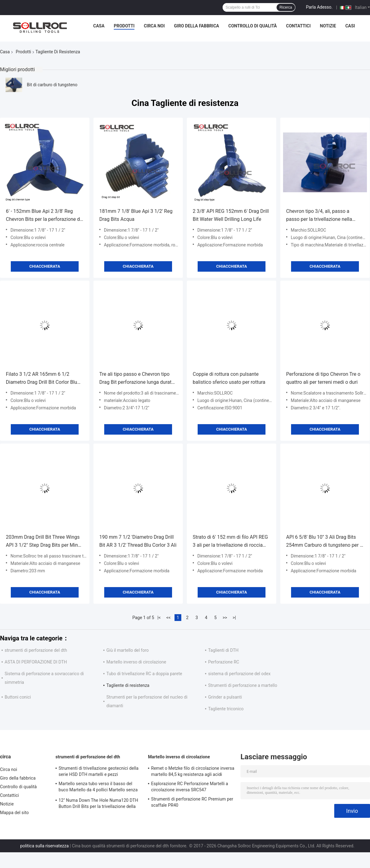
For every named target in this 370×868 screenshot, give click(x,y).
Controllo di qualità (253, 26)
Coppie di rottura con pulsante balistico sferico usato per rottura (229, 378)
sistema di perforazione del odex (239, 674)
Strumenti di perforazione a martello (243, 685)
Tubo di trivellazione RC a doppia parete (144, 674)
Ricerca (286, 7)
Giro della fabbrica (196, 26)
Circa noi (154, 26)
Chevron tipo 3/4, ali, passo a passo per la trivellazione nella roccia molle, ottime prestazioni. (321, 216)
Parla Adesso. (319, 7)
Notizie (328, 26)
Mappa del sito (14, 813)
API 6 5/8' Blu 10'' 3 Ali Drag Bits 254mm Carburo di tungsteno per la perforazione (325, 542)
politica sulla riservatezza (44, 846)
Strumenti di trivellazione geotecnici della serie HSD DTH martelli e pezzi (99, 771)
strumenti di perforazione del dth (36, 650)
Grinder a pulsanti (225, 697)
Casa (99, 26)
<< (168, 618)
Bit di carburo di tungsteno (52, 85)
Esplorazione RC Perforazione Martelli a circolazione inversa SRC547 (190, 787)
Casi (350, 26)
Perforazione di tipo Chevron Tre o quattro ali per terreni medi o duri (323, 378)
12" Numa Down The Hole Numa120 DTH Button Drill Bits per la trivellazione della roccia (98, 804)
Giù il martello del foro (127, 650)
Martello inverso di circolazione (136, 662)
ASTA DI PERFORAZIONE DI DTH (36, 662)
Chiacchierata (45, 266)
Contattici (298, 26)
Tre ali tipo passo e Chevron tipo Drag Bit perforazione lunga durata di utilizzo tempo (137, 379)
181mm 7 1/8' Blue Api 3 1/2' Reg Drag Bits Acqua (136, 215)
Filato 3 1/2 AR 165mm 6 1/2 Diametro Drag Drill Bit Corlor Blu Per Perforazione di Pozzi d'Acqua (43, 379)
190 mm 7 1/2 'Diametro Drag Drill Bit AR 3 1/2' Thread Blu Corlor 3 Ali (138, 541)
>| (234, 618)
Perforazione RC (224, 662)
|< (159, 618)
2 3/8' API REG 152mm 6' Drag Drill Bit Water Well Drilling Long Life (231, 215)
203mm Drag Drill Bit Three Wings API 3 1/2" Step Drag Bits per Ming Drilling (43, 542)
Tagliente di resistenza (128, 685)
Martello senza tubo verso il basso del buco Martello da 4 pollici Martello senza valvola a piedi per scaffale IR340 (98, 788)
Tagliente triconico (226, 709)
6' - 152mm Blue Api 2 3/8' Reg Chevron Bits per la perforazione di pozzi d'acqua (43, 216)
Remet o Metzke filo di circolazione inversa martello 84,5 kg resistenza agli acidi (193, 771)
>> (225, 618)
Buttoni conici (18, 697)
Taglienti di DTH (223, 650)
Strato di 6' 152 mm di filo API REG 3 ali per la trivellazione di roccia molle (230, 542)
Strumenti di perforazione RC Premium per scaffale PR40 (192, 802)
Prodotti (124, 26)
